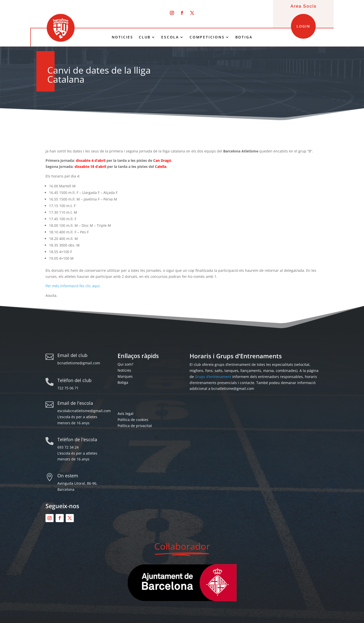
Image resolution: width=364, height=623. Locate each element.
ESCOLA (170, 37)
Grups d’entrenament (213, 377)
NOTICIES (122, 37)
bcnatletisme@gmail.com (79, 363)
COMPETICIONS (207, 37)
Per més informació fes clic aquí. (73, 286)
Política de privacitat (135, 426)
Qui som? (125, 364)
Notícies (124, 370)
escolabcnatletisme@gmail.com (84, 411)
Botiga (123, 382)
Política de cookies (133, 420)
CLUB (145, 37)
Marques (125, 376)
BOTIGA (244, 37)
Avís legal (126, 414)
